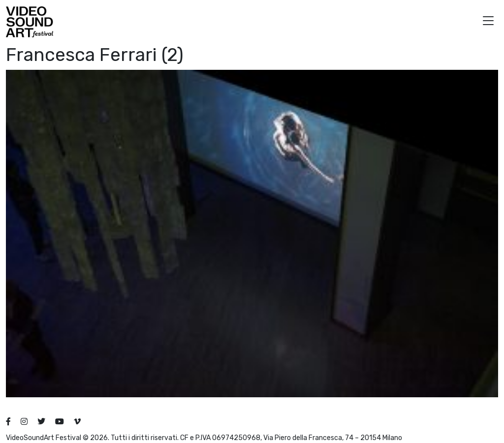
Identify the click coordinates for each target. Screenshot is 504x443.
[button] (488, 22)
